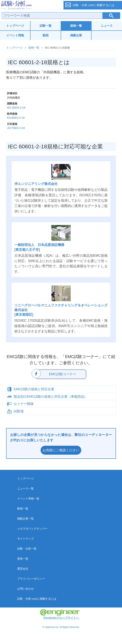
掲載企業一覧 (25, 519)
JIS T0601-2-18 (16, 128)
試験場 (19, 411)
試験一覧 (46, 26)
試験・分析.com (30, 5)
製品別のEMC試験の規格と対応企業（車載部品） (51, 397)
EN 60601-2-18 (16, 118)
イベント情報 (15, 35)
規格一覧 (76, 26)
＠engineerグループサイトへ (60, 614)
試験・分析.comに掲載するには (37, 599)
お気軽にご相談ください (61, 450)
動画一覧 (23, 509)
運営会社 (23, 569)
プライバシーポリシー (31, 579)
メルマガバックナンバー (32, 529)
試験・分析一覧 (27, 549)
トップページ (15, 26)
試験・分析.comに (94, 5)
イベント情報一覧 (28, 498)
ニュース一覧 (25, 488)
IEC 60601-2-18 (16, 108)
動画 (46, 35)
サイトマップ (25, 539)
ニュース (107, 26)
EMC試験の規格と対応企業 (34, 389)
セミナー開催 (24, 404)
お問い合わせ (25, 589)
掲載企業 (76, 35)
